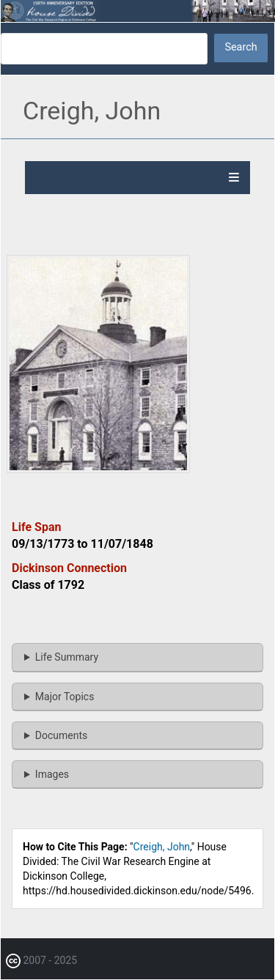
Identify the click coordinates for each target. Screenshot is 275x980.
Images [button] (52, 774)
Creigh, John (162, 847)
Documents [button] (61, 735)
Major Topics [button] (65, 697)
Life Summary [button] (67, 657)
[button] (98, 469)
